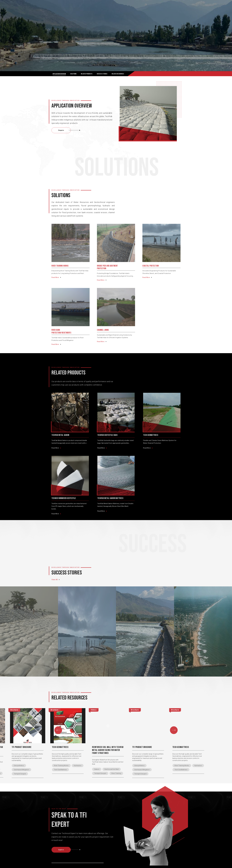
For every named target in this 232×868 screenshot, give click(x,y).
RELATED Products (87, 74)
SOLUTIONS (73, 74)
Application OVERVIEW (59, 74)
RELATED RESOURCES (118, 74)
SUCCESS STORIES (102, 74)
